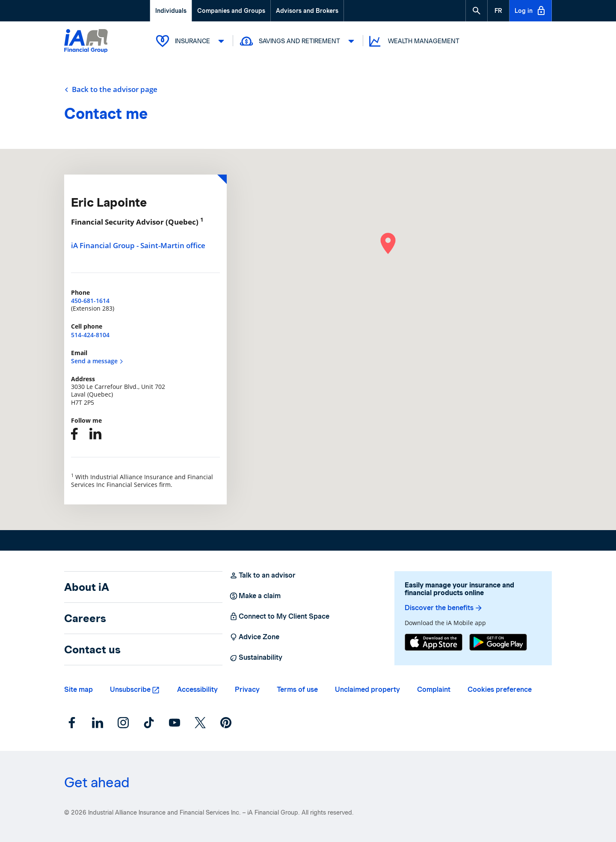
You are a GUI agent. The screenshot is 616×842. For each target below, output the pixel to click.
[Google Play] (498, 642)
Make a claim (255, 596)
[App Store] (434, 642)
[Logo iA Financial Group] (86, 42)
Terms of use (297, 689)
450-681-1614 (90, 301)
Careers (85, 618)
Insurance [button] (191, 41)
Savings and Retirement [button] (298, 41)
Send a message (97, 361)
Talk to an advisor (262, 575)
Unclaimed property (367, 689)
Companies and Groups (231, 11)
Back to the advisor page (111, 89)
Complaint (434, 689)
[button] (477, 11)
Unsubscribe (130, 689)
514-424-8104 (90, 335)
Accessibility (197, 689)
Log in (530, 11)
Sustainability (256, 658)
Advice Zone (254, 637)
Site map (78, 689)
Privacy (247, 689)
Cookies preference (500, 689)
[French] (498, 11)
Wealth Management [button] (413, 41)
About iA (87, 587)
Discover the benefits (444, 608)
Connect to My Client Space (279, 617)
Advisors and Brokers (307, 11)
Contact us (92, 649)
